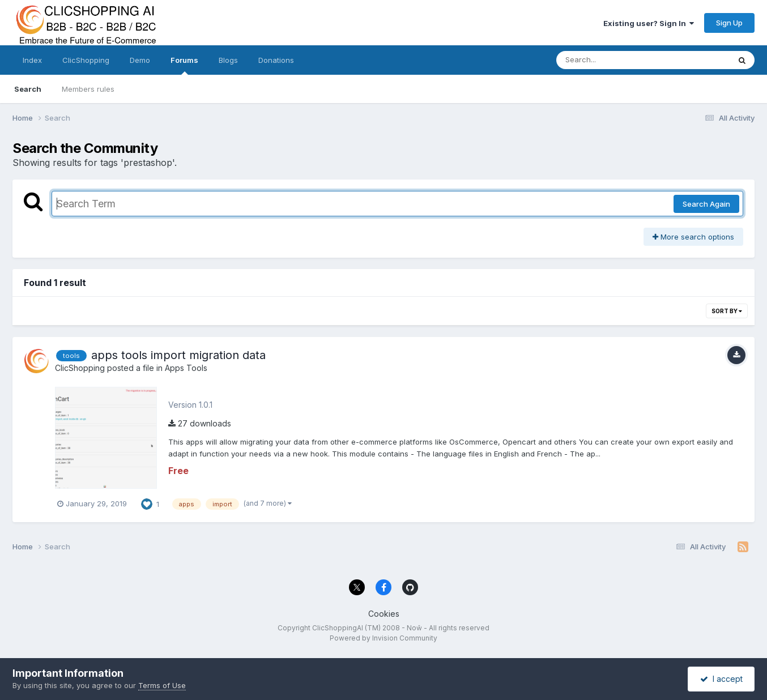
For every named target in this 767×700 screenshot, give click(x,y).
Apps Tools (186, 368)
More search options (693, 237)
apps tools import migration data (178, 355)
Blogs (228, 60)
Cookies (384, 614)
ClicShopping (86, 60)
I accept (721, 679)
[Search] (612, 60)
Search (28, 89)
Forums (184, 65)
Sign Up (729, 23)
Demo (140, 60)
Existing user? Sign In (649, 23)
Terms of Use (162, 685)
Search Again (706, 204)
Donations (276, 60)
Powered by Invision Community (383, 638)
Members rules (88, 89)
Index (32, 60)
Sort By (727, 311)
